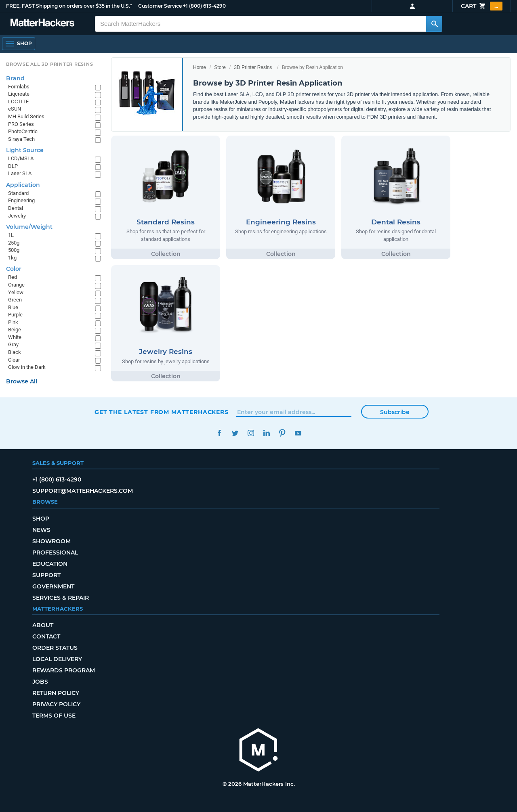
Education (50, 564)
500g (14, 250)
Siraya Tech (21, 139)
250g (14, 243)
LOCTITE (18, 101)
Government (53, 586)
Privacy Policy (56, 704)
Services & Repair (61, 598)
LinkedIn (266, 433)
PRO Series (21, 124)
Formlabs (19, 87)
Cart (482, 6)
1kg (12, 258)
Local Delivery (57, 659)
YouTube (298, 433)
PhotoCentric (23, 131)
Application (23, 185)
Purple (15, 315)
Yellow (16, 292)
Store (220, 67)
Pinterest (282, 433)
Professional (55, 552)
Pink (13, 322)
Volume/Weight (29, 227)
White (15, 337)
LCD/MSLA (21, 158)
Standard (18, 193)
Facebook (219, 433)
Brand (15, 78)
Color (14, 269)
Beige (15, 330)
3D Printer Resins (253, 67)
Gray (13, 344)
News (41, 530)
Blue (13, 307)
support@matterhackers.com (83, 491)
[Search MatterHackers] (434, 24)
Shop (41, 519)
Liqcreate (19, 94)
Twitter (235, 433)
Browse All (22, 381)
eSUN (15, 109)
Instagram (251, 433)
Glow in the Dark (27, 367)
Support (46, 575)
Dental (16, 208)
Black (15, 352)
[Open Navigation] (19, 44)
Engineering (21, 200)
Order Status (55, 648)
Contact (46, 636)
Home (200, 67)
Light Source (25, 150)
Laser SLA (20, 173)
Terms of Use (54, 716)
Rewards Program (64, 670)
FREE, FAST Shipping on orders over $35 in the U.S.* (69, 6)
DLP (13, 166)
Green (15, 300)
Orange (16, 285)
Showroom (51, 541)
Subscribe (395, 412)
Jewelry (17, 216)
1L (11, 235)
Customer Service (160, 6)
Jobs (40, 682)
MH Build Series (26, 116)
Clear (14, 360)
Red (13, 277)
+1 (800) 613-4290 (204, 6)
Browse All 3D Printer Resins (50, 64)
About (43, 625)
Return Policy (56, 693)
